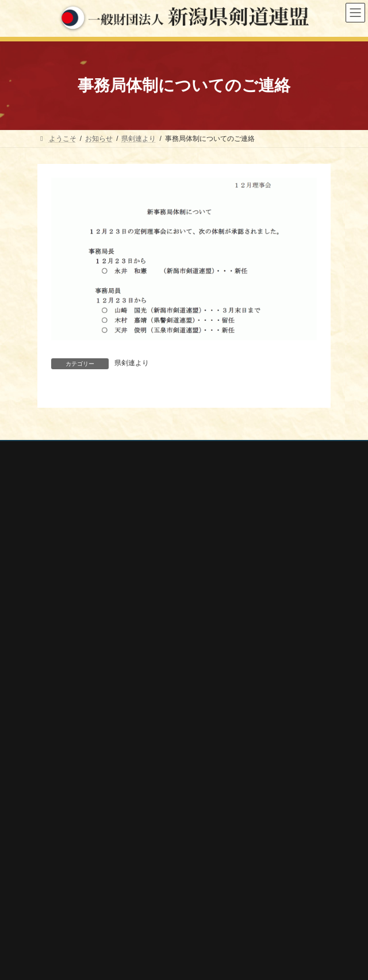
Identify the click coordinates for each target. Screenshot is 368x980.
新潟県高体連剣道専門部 (86, 913)
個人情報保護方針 (66, 451)
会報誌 (55, 778)
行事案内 (58, 677)
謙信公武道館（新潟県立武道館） (99, 929)
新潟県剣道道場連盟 (79, 883)
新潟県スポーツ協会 (79, 867)
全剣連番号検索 (72, 837)
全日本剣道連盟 (72, 852)
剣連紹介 (58, 798)
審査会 (55, 718)
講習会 (55, 738)
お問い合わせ (58, 473)
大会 (51, 698)
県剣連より (132, 363)
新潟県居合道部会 (75, 898)
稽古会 (55, 757)
